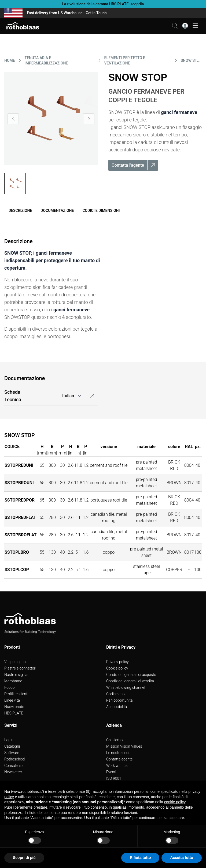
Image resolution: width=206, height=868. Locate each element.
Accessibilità (117, 707)
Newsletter (13, 772)
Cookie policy (117, 668)
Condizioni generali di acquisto (131, 675)
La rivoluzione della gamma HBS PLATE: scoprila (103, 4)
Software (12, 753)
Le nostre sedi (118, 753)
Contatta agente (119, 759)
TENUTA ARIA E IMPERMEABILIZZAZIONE (46, 60)
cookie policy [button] (175, 802)
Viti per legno (15, 662)
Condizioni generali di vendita (130, 681)
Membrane (13, 681)
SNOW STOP (191, 60)
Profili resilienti (16, 694)
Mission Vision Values (124, 746)
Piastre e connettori (20, 668)
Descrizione (20, 211)
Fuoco (9, 687)
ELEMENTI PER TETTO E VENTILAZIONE (125, 60)
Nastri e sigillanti (18, 675)
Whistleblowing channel (126, 687)
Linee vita (12, 700)
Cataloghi (12, 746)
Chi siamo (114, 740)
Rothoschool (15, 759)
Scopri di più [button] (24, 858)
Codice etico (116, 694)
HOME (10, 60)
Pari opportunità (119, 700)
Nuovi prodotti (16, 707)
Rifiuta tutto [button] (140, 858)
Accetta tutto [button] (182, 858)
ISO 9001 (114, 778)
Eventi (111, 772)
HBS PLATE (14, 713)
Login (9, 740)
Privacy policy (117, 662)
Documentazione (57, 211)
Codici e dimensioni (101, 211)
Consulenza (14, 766)
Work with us (117, 766)
